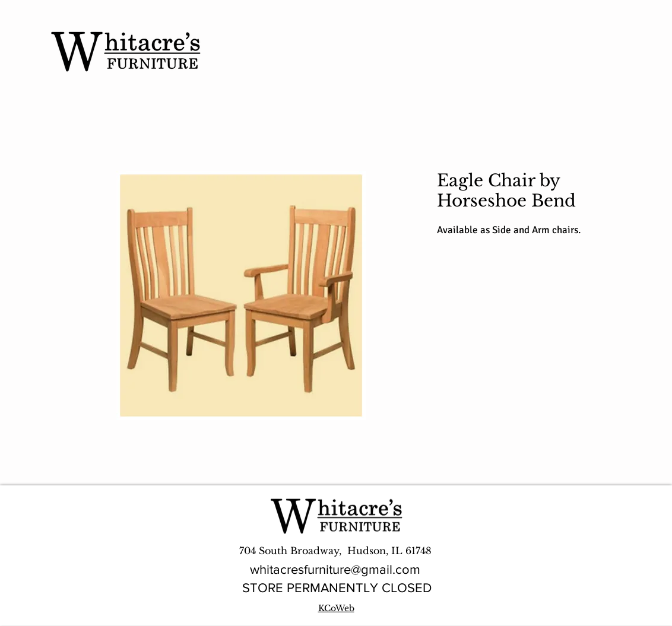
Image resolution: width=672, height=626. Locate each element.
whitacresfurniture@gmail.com (335, 569)
